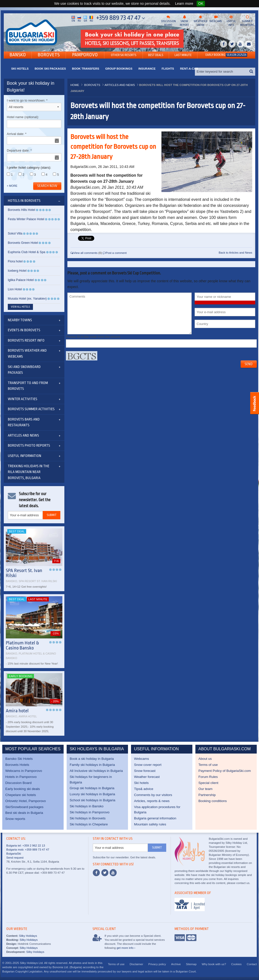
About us (205, 759)
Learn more (184, 4)
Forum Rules (208, 777)
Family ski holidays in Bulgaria (92, 765)
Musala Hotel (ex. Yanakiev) (27, 299)
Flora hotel (15, 261)
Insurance (147, 69)
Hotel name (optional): (34, 122)
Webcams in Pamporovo (24, 771)
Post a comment (115, 253)
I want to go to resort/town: (34, 105)
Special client (208, 783)
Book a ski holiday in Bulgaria (92, 759)
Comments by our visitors (153, 795)
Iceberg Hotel (17, 271)
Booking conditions (213, 801)
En (73, 19)
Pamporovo (85, 55)
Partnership (207, 795)
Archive (176, 964)
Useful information (25, 456)
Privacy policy (157, 964)
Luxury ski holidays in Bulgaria (92, 794)
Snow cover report (148, 765)
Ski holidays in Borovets (88, 818)
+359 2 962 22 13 (33, 846)
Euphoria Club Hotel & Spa (27, 252)
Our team (205, 789)
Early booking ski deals (23, 789)
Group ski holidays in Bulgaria (92, 788)
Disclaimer (137, 964)
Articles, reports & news (152, 801)
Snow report (184, 21)
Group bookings (119, 69)
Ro (91, 19)
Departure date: (34, 155)
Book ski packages (50, 69)
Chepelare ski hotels (21, 795)
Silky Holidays (28, 936)
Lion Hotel (15, 289)
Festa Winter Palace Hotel (26, 219)
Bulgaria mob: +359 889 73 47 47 (28, 850)
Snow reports (15, 819)
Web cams (216, 19)
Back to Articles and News (235, 253)
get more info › (126, 948)
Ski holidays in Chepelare (89, 824)
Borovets (49, 55)
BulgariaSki (14, 854)
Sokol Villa (15, 234)
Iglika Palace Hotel (21, 280)
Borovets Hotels (17, 765)
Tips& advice (144, 789)
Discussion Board (18, 783)
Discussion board (168, 21)
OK (201, 4)
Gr (85, 19)
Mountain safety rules (150, 824)
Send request (15, 858)
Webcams (142, 759)
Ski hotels (141, 783)
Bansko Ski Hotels (19, 759)
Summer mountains (247, 21)
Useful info (231, 21)
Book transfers (85, 69)
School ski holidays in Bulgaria (93, 800)
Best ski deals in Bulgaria (24, 813)
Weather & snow (200, 21)
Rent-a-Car (189, 69)
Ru (79, 19)
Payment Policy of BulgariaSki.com (225, 771)
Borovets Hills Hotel (21, 210)
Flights (168, 69)
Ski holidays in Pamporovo (90, 812)
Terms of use (208, 765)
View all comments (84, 253)
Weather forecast (147, 777)
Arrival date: (34, 138)
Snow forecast (145, 771)
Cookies (236, 964)
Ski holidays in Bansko (87, 806)
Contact (252, 964)
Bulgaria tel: (14, 846)
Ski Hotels (20, 69)
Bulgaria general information (155, 818)
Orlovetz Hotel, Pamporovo (26, 801)
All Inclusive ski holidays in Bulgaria (96, 771)
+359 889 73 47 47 (121, 18)
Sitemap (191, 964)
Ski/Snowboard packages (24, 807)
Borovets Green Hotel (23, 243)
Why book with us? (214, 964)
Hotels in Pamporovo (21, 777)
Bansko (18, 55)
